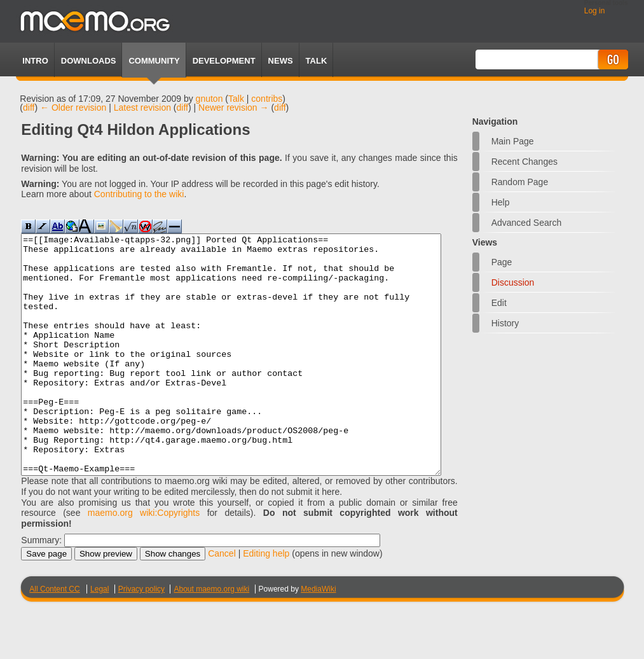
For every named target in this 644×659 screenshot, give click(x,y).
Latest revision (142, 108)
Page (502, 262)
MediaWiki (318, 637)
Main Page (513, 141)
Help (501, 202)
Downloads (89, 61)
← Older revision (73, 108)
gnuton (209, 99)
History (505, 323)
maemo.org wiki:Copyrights (144, 560)
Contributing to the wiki (139, 194)
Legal (99, 637)
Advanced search (527, 223)
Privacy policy (141, 637)
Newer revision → (233, 108)
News (281, 61)
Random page (520, 182)
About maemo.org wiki (211, 637)
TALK (317, 61)
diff (29, 108)
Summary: (41, 588)
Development (224, 61)
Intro (35, 61)
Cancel (222, 601)
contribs (267, 99)
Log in (595, 11)
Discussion (513, 282)
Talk (236, 99)
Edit (499, 303)
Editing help (266, 601)
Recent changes (524, 162)
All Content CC (54, 637)
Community (154, 61)
